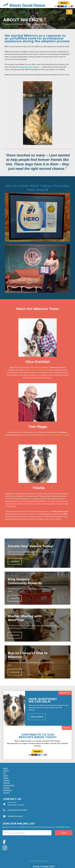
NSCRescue (45, 861)
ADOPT (6, 776)
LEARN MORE (15, 561)
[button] (69, 12)
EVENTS (6, 771)
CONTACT (7, 793)
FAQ (5, 773)
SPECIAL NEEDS (9, 785)
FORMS (6, 778)
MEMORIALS (7, 790)
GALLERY (6, 788)
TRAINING (7, 781)
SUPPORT (7, 783)
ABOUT (6, 768)
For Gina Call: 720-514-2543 (17, 810)
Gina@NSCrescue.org (15, 816)
